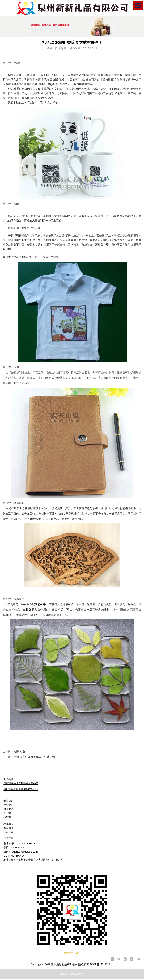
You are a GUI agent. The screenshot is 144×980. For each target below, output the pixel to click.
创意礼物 (19, 751)
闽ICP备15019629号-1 (72, 974)
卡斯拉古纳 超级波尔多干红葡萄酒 (35, 757)
